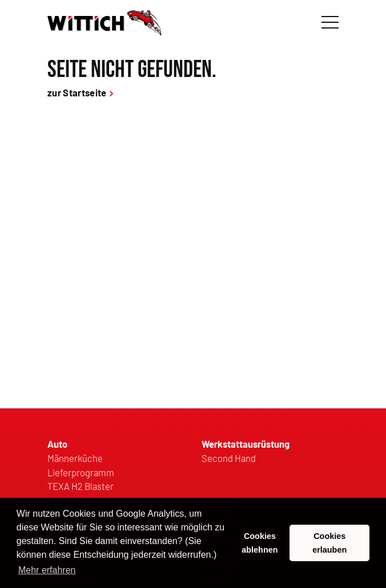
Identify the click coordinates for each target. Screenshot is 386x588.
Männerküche (75, 458)
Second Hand (229, 458)
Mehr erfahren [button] (47, 570)
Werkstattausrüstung (246, 444)
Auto (57, 444)
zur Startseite (77, 92)
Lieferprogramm (81, 472)
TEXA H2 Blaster (81, 486)
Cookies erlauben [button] (329, 543)
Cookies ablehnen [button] (260, 543)
